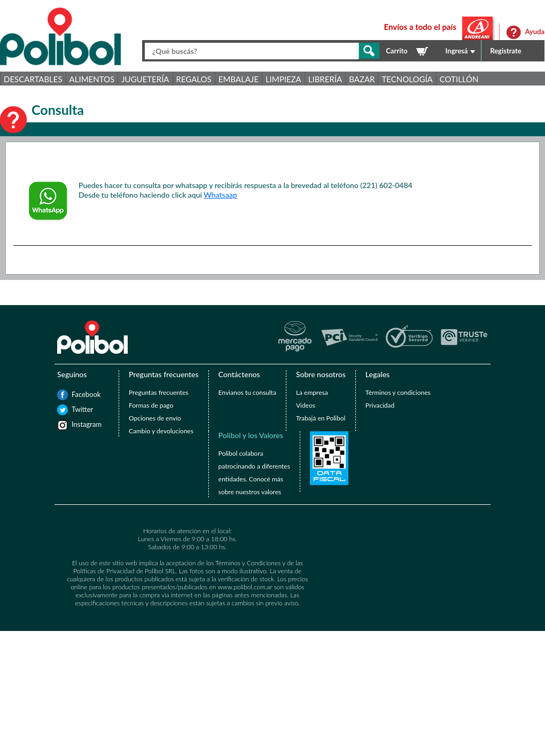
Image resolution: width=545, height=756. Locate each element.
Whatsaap (220, 195)
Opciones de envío (155, 418)
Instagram (77, 424)
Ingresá (457, 51)
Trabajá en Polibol (321, 418)
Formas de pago (151, 405)
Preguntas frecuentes (158, 392)
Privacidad (380, 405)
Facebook (77, 394)
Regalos (194, 79)
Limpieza (283, 79)
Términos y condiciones (398, 392)
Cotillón (459, 79)
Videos (306, 405)
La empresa (312, 392)
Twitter (77, 409)
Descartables (33, 79)
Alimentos (92, 79)
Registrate (506, 51)
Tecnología (407, 79)
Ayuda (535, 32)
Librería (325, 79)
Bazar (362, 79)
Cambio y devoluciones (161, 431)
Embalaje (239, 79)
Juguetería (145, 79)
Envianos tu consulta (247, 392)
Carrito (396, 51)
